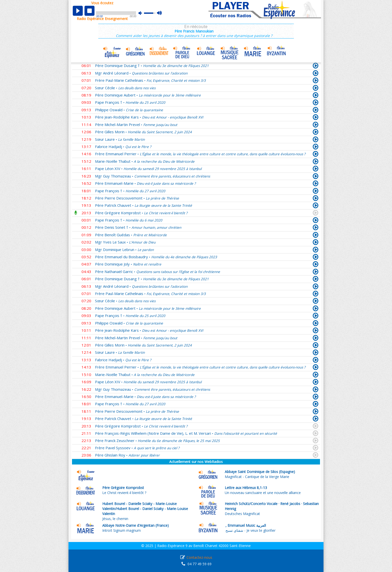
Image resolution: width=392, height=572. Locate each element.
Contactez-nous (199, 557)
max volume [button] (160, 13)
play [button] (78, 11)
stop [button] (89, 11)
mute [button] (143, 13)
